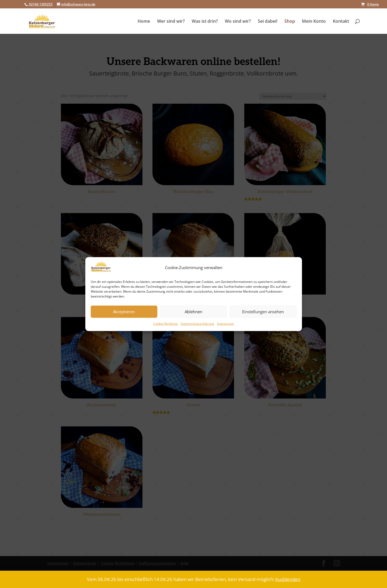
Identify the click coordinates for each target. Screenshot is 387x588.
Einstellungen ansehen (263, 312)
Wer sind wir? (171, 22)
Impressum (225, 324)
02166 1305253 (40, 4)
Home (144, 22)
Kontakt (341, 22)
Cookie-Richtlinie (165, 324)
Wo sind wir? (238, 22)
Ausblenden (288, 579)
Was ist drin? (205, 22)
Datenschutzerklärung (197, 324)
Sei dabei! (268, 22)
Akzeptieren (124, 312)
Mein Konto (314, 22)
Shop (290, 22)
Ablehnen (193, 312)
